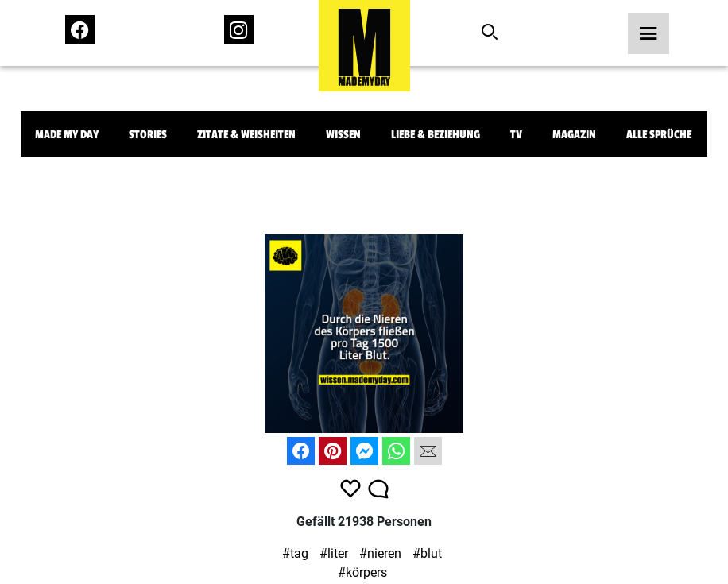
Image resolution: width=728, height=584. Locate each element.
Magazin (574, 135)
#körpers (362, 572)
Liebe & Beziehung (436, 135)
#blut (427, 553)
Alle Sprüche (659, 135)
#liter (334, 553)
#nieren (380, 553)
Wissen (343, 135)
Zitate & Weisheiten (246, 135)
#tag (295, 553)
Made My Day (67, 135)
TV (516, 135)
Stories (148, 135)
